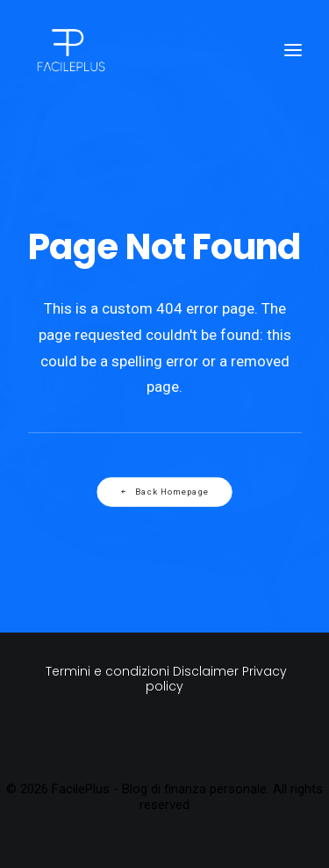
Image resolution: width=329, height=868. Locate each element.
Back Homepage (164, 492)
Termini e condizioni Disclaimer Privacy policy (164, 679)
